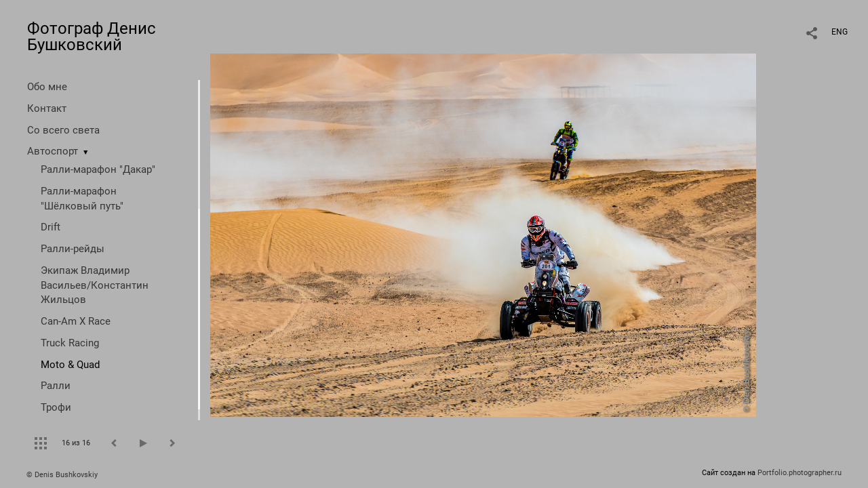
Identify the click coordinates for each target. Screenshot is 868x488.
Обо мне (47, 87)
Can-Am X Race (76, 321)
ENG (840, 32)
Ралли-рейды (73, 249)
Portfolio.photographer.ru (800, 473)
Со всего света (63, 130)
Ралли (56, 386)
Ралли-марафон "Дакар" (98, 169)
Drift (51, 227)
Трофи (56, 407)
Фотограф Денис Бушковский (92, 37)
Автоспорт (53, 151)
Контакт (47, 108)
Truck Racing (70, 343)
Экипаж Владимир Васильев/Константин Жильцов (95, 285)
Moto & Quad (70, 365)
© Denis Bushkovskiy (62, 475)
